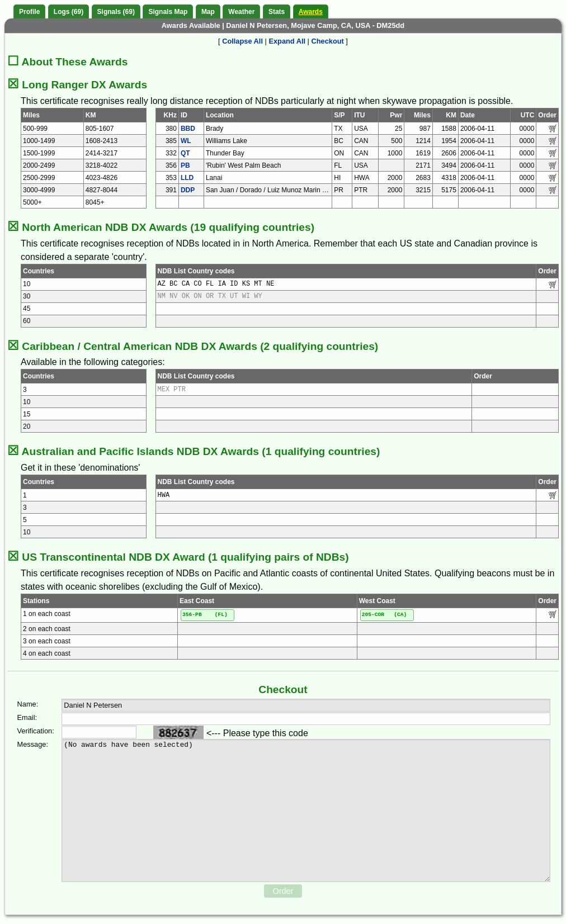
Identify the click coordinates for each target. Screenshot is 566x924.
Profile (29, 12)
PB (185, 165)
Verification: (31, 731)
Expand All (287, 41)
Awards (311, 12)
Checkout (328, 41)
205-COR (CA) (385, 615)
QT (185, 153)
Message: (31, 744)
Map (208, 12)
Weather (241, 12)
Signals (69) (116, 12)
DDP (188, 190)
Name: (28, 704)
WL (186, 141)
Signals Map (168, 12)
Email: (27, 717)
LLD (187, 178)
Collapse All (242, 41)
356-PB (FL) (205, 615)
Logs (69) (69, 12)
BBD (188, 129)
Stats (277, 12)
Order (283, 891)
